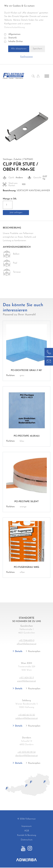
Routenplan (34, 651)
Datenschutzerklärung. (15, 27)
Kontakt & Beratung (27, 835)
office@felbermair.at (27, 644)
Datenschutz (27, 840)
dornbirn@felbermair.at (27, 756)
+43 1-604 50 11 (27, 678)
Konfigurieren (26, 57)
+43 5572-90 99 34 (26, 752)
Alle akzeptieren (19, 49)
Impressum (27, 826)
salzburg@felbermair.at (27, 718)
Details (18, 651)
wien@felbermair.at (26, 681)
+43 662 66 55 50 (26, 715)
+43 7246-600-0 (27, 640)
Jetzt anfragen (16, 212)
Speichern (37, 49)
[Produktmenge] (8, 205)
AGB (27, 831)
